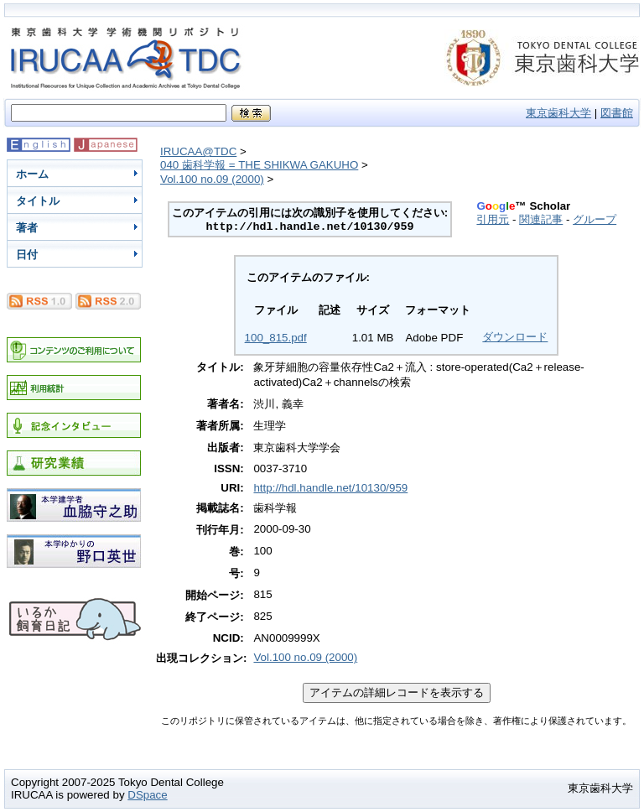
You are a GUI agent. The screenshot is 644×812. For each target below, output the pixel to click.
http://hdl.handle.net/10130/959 (330, 488)
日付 (27, 255)
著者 (27, 228)
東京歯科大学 (558, 113)
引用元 (493, 219)
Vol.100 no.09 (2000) (212, 179)
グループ (595, 219)
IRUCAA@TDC (198, 151)
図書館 (617, 113)
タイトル (38, 201)
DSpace (147, 795)
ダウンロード (515, 337)
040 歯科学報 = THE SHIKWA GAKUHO (259, 165)
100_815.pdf (276, 338)
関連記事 (541, 219)
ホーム (32, 174)
